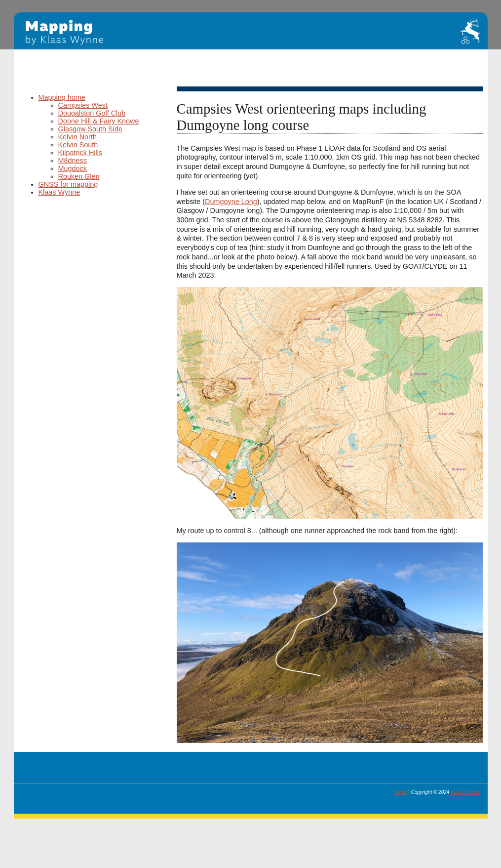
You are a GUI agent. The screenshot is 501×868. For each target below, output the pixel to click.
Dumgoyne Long (231, 202)
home (401, 792)
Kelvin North (77, 137)
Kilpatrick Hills (80, 153)
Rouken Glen (79, 176)
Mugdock (73, 168)
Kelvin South (78, 145)
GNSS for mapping (68, 184)
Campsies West (83, 105)
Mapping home (62, 97)
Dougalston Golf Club (92, 113)
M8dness (73, 161)
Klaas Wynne (59, 192)
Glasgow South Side (90, 129)
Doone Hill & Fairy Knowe (99, 121)
